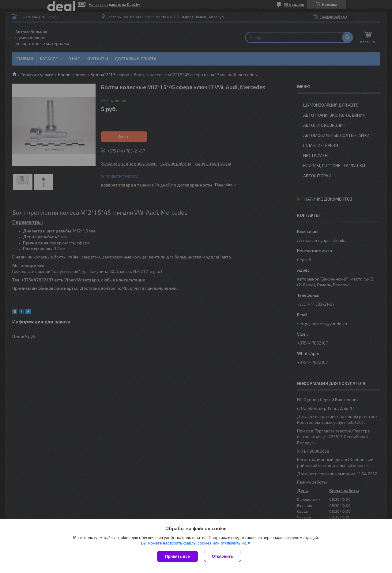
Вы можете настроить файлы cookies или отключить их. (194, 543)
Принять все (177, 556)
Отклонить (222, 556)
